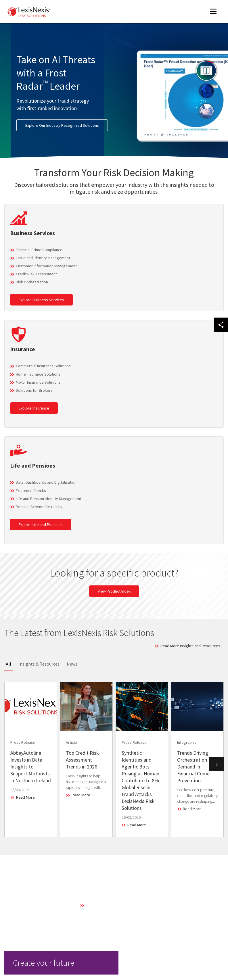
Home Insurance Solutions (38, 374)
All (8, 664)
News (72, 664)
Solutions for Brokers (34, 390)
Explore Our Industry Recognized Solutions (62, 125)
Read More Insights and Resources (190, 646)
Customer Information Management (46, 266)
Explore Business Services (41, 300)
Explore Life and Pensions (41, 524)
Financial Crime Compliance (39, 250)
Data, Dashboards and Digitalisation (46, 482)
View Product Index (114, 591)
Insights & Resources (39, 664)
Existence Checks (31, 491)
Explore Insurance (34, 408)
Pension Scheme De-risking (39, 507)
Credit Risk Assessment (36, 274)
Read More (25, 797)
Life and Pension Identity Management (49, 499)
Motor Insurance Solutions (38, 382)
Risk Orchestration (32, 282)
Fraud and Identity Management (43, 258)
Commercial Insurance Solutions (43, 366)
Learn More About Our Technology (115, 905)
